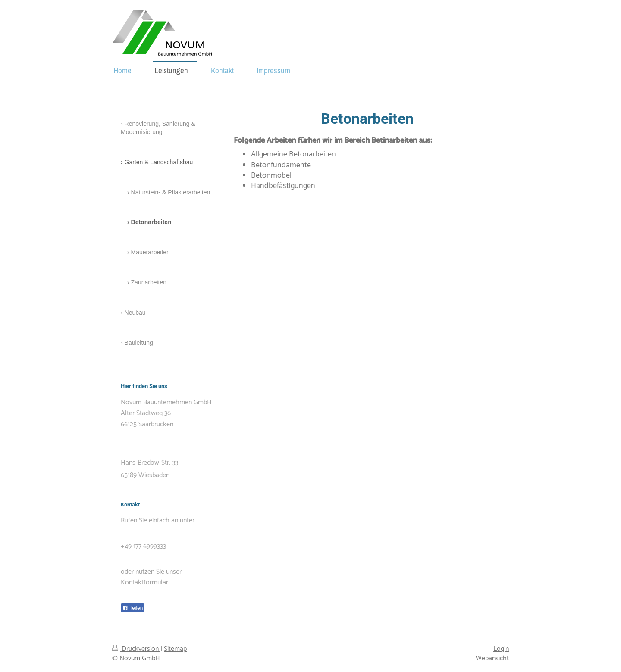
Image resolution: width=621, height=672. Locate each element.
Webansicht (492, 658)
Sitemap (175, 649)
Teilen (133, 608)
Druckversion (136, 649)
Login (501, 649)
